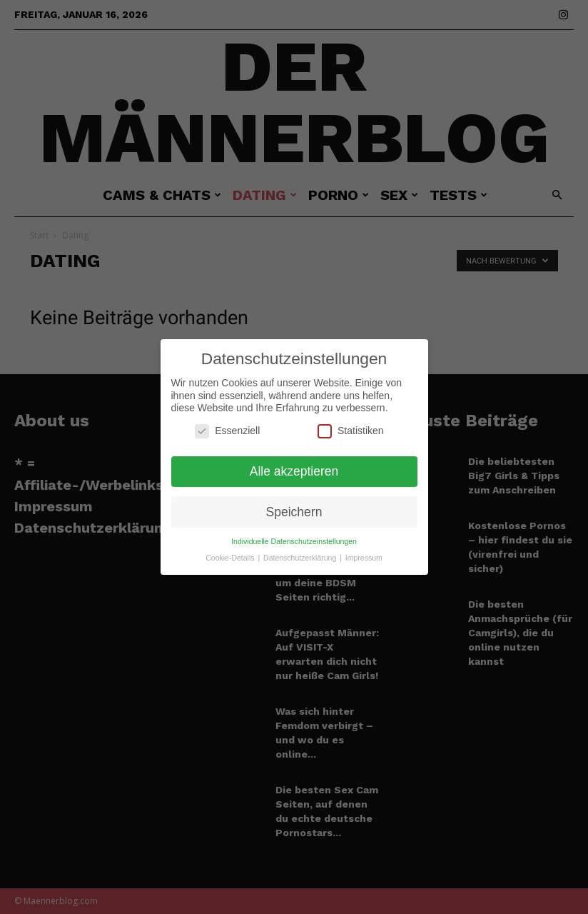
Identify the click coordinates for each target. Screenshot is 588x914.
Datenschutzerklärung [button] (301, 550)
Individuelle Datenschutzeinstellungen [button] (294, 533)
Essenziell (227, 423)
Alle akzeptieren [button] (294, 463)
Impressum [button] (364, 550)
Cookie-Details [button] (231, 550)
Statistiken (351, 423)
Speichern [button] (294, 503)
